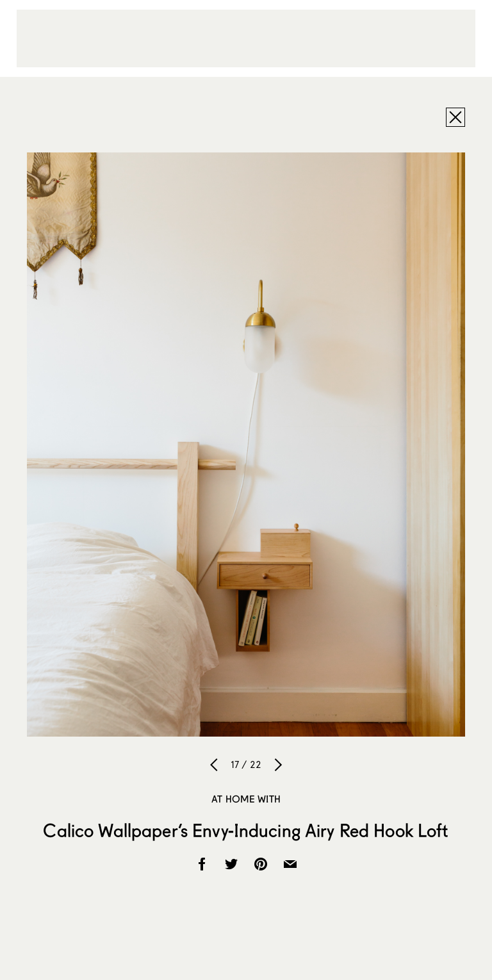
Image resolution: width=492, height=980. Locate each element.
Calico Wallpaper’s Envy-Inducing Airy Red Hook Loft (246, 830)
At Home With (246, 799)
